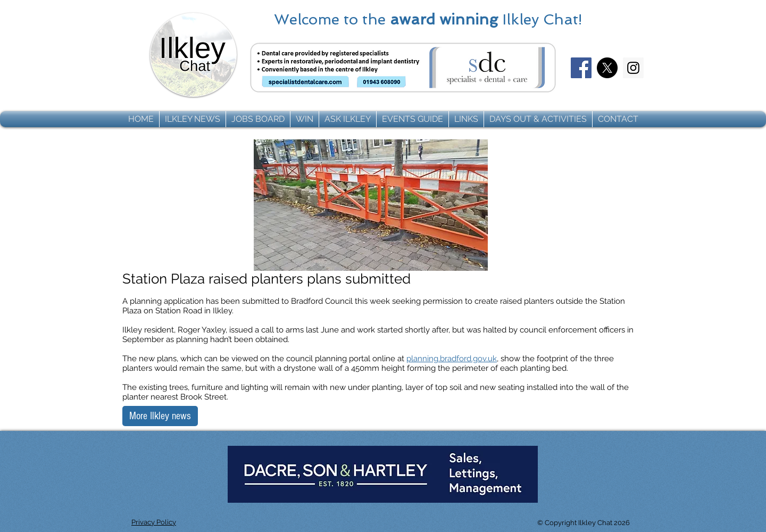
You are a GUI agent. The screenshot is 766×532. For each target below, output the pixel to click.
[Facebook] (581, 68)
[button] (193, 119)
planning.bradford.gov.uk (452, 359)
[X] (607, 68)
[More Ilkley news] (160, 416)
